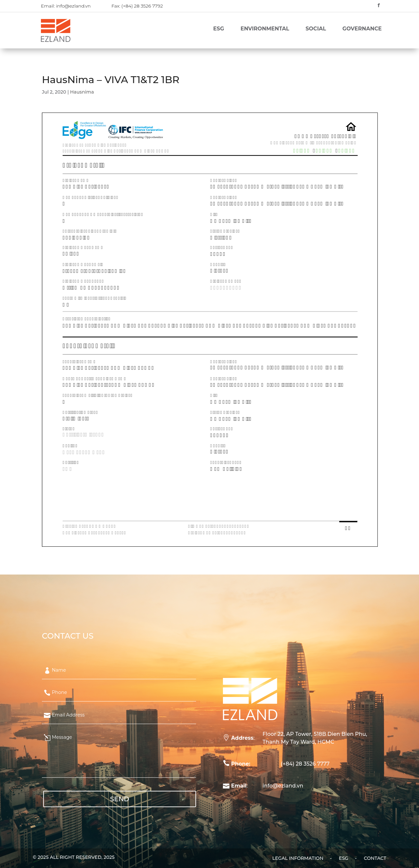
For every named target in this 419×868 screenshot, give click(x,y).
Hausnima (82, 92)
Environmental (265, 29)
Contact (375, 859)
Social (316, 29)
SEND (120, 799)
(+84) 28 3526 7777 (305, 764)
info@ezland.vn (73, 6)
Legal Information (298, 859)
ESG (219, 29)
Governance (362, 29)
